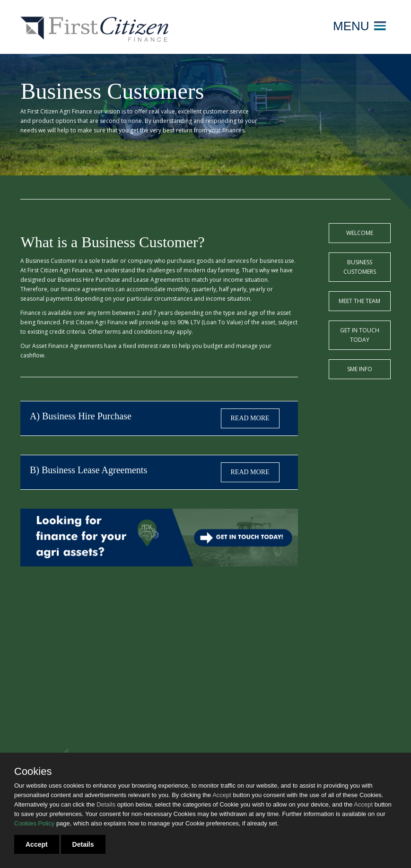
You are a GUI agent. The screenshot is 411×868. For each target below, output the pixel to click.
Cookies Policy (34, 823)
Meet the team (359, 301)
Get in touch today (360, 335)
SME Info (360, 369)
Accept (37, 844)
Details (83, 844)
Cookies (33, 772)
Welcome (360, 233)
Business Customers (360, 267)
